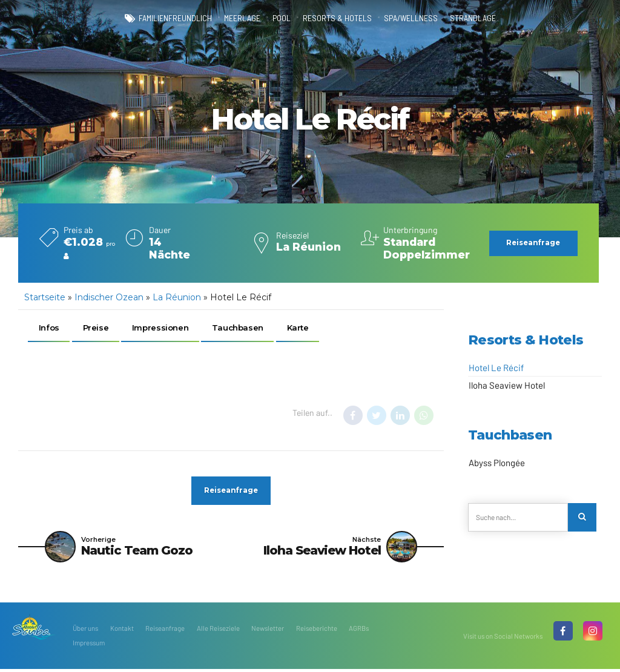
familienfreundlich (174, 18)
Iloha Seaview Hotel (507, 385)
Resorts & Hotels (337, 18)
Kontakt (122, 631)
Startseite (45, 297)
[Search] (583, 518)
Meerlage (242, 18)
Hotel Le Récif (496, 367)
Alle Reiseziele (218, 631)
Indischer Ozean (109, 297)
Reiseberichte (317, 631)
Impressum (89, 646)
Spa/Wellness (411, 18)
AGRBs (359, 631)
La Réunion (177, 297)
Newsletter (268, 631)
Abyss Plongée (497, 463)
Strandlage (473, 18)
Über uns (85, 631)
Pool (282, 18)
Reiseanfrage (165, 631)
